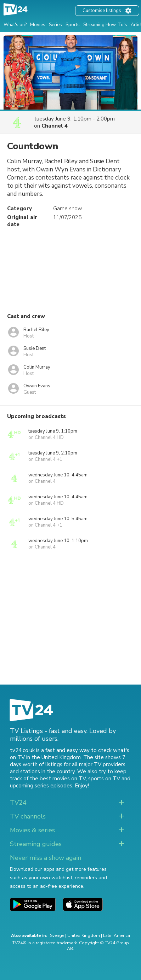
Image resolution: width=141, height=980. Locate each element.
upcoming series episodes (41, 786)
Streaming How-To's (105, 25)
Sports (73, 25)
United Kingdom (84, 935)
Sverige (57, 935)
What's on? (15, 25)
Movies (38, 25)
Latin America (117, 935)
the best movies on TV (58, 779)
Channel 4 (55, 126)
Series (55, 25)
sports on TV (104, 779)
